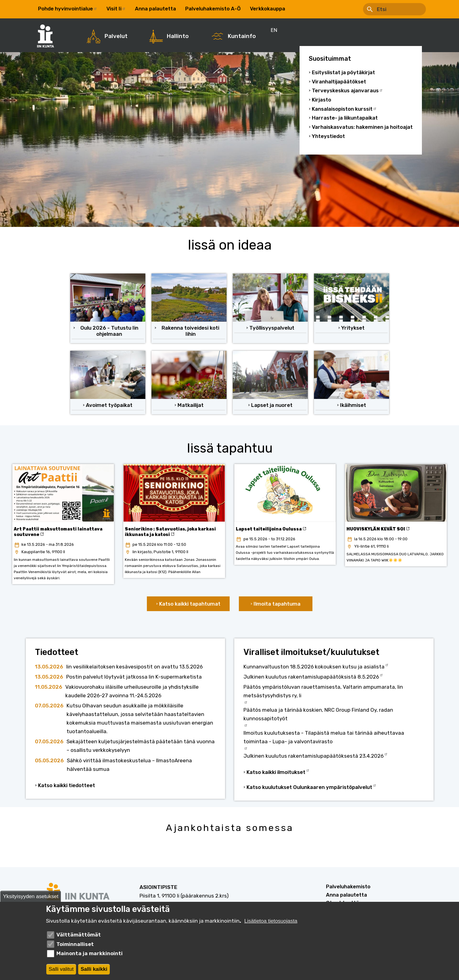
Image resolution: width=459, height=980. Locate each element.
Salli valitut (61, 969)
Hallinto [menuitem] (178, 36)
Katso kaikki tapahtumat (190, 604)
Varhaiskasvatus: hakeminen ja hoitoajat (362, 127)
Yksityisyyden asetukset (31, 896)
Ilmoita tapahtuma (277, 604)
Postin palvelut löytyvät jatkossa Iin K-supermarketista (134, 677)
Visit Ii (116, 9)
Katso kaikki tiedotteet (67, 785)
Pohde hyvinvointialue (68, 9)
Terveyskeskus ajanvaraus (347, 91)
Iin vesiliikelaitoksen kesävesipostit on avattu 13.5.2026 (134, 667)
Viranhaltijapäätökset (339, 82)
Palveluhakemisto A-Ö (213, 9)
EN (298, 9)
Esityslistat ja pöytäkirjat (343, 73)
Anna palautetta (155, 9)
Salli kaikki (94, 969)
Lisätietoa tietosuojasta (271, 921)
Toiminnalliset (75, 944)
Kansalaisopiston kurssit (344, 109)
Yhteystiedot (328, 136)
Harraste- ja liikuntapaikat (345, 118)
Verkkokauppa (268, 9)
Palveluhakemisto (348, 886)
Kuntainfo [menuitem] (242, 36)
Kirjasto (321, 100)
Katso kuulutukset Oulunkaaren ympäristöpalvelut (312, 787)
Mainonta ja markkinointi (90, 953)
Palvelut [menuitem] (116, 36)
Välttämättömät (79, 935)
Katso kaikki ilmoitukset (278, 771)
